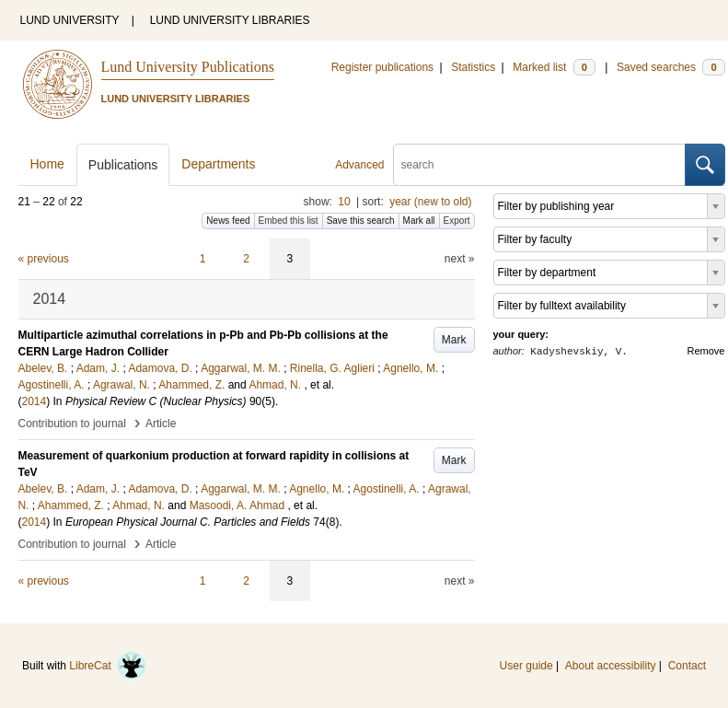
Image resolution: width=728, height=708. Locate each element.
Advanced (359, 165)
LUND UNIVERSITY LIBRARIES (230, 20)
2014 (35, 401)
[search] (539, 165)
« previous (44, 259)
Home (47, 164)
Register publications (382, 67)
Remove (706, 351)
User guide (526, 666)
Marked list (554, 67)
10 (344, 202)
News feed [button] (228, 221)
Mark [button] (454, 340)
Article (161, 424)
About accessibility (611, 666)
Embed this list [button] (289, 221)
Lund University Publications (188, 67)
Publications (123, 165)
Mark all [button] (419, 221)
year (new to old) (430, 202)
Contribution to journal (72, 424)
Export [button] (457, 221)
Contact (687, 666)
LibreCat (108, 666)
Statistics (473, 67)
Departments (218, 164)
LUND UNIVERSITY (70, 20)
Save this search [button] (361, 221)
